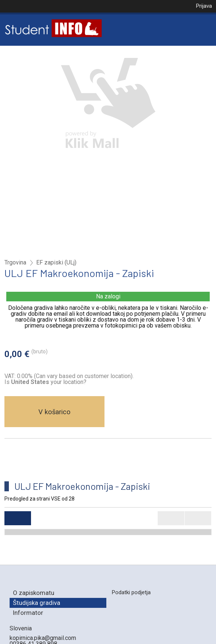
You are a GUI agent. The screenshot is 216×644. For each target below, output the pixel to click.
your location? (49, 382)
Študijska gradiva (37, 603)
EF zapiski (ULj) (56, 263)
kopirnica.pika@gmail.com (43, 638)
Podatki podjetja (131, 592)
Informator (28, 613)
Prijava (204, 6)
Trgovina (15, 263)
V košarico (54, 412)
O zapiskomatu (34, 593)
